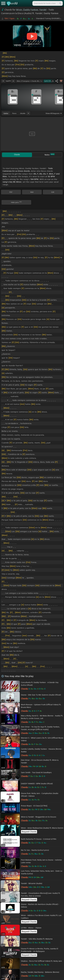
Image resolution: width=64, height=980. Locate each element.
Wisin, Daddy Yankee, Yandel (31, 10)
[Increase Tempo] (13, 81)
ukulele (23, 113)
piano (14, 113)
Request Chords (29, 832)
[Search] (60, 3)
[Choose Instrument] (28, 113)
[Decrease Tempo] (3, 81)
